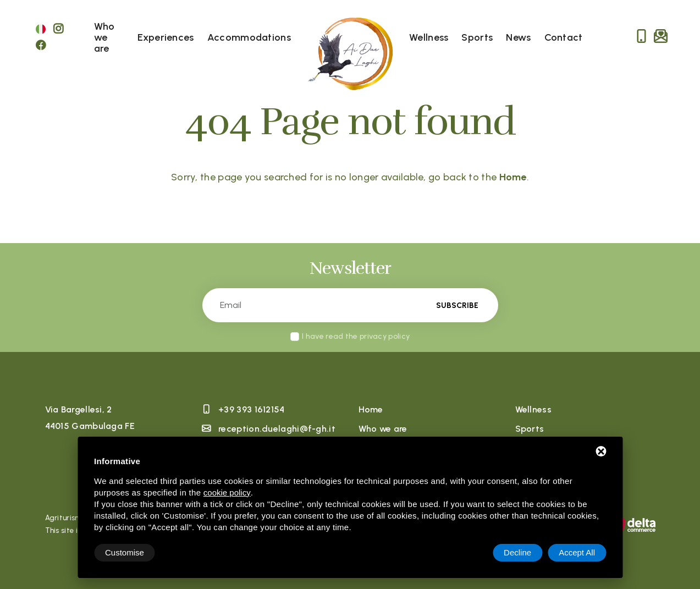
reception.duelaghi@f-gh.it (277, 429)
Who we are (104, 37)
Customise (125, 552)
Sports (477, 37)
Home (371, 409)
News (518, 37)
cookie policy (227, 492)
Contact (564, 37)
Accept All (577, 552)
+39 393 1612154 (252, 409)
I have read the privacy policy (356, 336)
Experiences (166, 37)
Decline (517, 552)
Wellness (429, 37)
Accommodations (249, 37)
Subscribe (457, 305)
